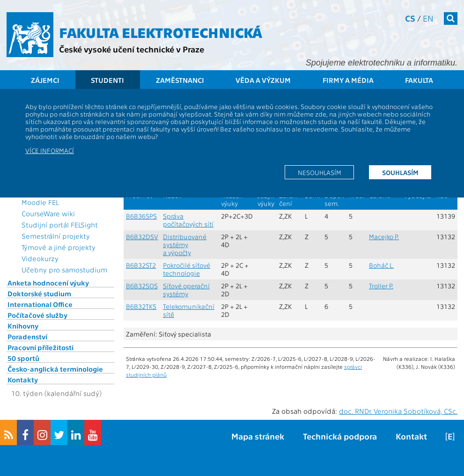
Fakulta (419, 80)
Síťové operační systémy (186, 290)
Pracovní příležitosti (41, 347)
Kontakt (411, 436)
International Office (40, 304)
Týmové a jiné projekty (59, 247)
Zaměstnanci (180, 80)
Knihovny (23, 326)
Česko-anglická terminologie (55, 369)
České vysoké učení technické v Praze (132, 49)
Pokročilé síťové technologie (187, 269)
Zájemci (45, 80)
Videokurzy (40, 258)
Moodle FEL (40, 202)
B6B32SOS (142, 286)
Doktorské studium (39, 293)
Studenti (107, 80)
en (428, 18)
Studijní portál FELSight (60, 225)
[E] (450, 436)
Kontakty (23, 380)
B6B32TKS (141, 306)
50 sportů (23, 358)
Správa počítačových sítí (188, 220)
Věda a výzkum (263, 80)
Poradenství (27, 337)
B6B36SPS (141, 216)
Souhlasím (400, 172)
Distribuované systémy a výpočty (185, 245)
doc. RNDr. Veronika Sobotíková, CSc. (398, 411)
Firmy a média (348, 80)
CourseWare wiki (48, 213)
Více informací (50, 150)
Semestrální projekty (56, 236)
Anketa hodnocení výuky (48, 283)
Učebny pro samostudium (64, 270)
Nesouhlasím (320, 172)
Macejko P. (384, 237)
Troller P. (381, 286)
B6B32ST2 (141, 265)
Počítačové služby (37, 315)
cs (410, 18)
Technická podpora (340, 436)
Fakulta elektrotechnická (161, 32)
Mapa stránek (258, 436)
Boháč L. (381, 265)
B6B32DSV (142, 237)
